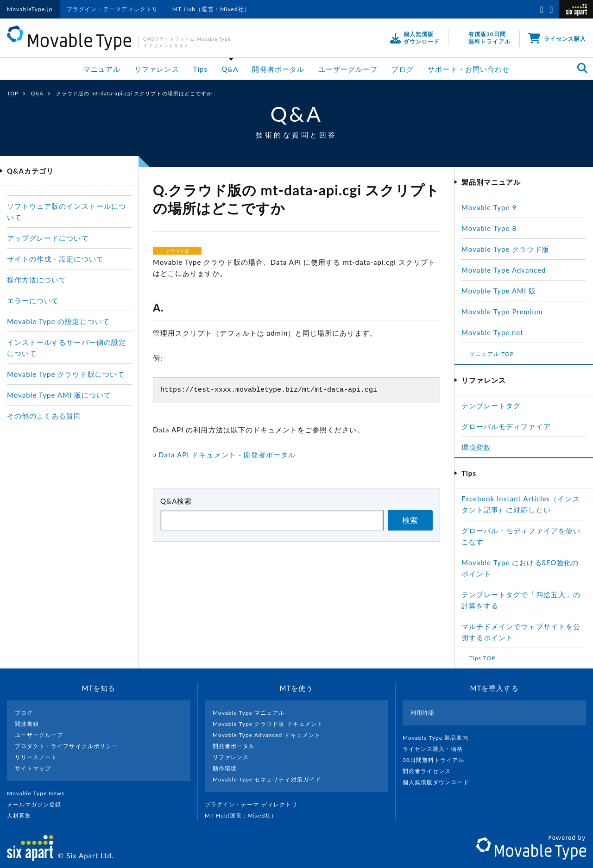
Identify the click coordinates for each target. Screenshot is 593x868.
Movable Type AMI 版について (59, 395)
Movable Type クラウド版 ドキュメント (268, 724)
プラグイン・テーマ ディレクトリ (255, 804)
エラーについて (33, 300)
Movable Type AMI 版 (499, 291)
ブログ (403, 69)
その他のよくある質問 (44, 416)
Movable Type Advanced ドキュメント (267, 735)
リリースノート (36, 757)
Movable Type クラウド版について (66, 374)
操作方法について (37, 280)
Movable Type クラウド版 (505, 249)
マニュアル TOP (492, 354)
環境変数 (476, 447)
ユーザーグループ (348, 69)
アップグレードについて (48, 238)
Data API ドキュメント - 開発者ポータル (227, 455)
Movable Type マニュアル (249, 713)
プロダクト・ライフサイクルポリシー (66, 746)
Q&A (230, 69)
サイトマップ (33, 768)
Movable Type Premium (506, 312)
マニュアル (102, 69)
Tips (201, 69)
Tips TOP (482, 658)
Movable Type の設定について (58, 321)
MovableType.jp (30, 9)
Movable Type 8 (489, 228)
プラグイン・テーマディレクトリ (113, 9)
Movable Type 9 (489, 207)
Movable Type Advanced (504, 270)
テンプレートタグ (491, 406)
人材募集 (23, 815)
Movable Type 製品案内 (439, 738)
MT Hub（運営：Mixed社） (211, 9)
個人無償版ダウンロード (440, 782)
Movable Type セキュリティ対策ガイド (267, 779)
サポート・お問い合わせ (469, 69)
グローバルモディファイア (506, 426)
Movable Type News (39, 793)
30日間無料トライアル (437, 760)
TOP (13, 93)
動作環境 (225, 768)
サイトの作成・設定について (55, 259)
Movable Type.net (496, 332)
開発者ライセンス (431, 771)
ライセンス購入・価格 (437, 749)
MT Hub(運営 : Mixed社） (245, 815)
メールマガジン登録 (38, 804)
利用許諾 (423, 713)
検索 (410, 521)
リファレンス (157, 69)
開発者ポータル (278, 69)
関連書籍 (27, 724)
